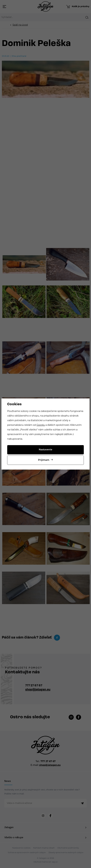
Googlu (41, 425)
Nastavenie (45, 450)
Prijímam (44, 460)
